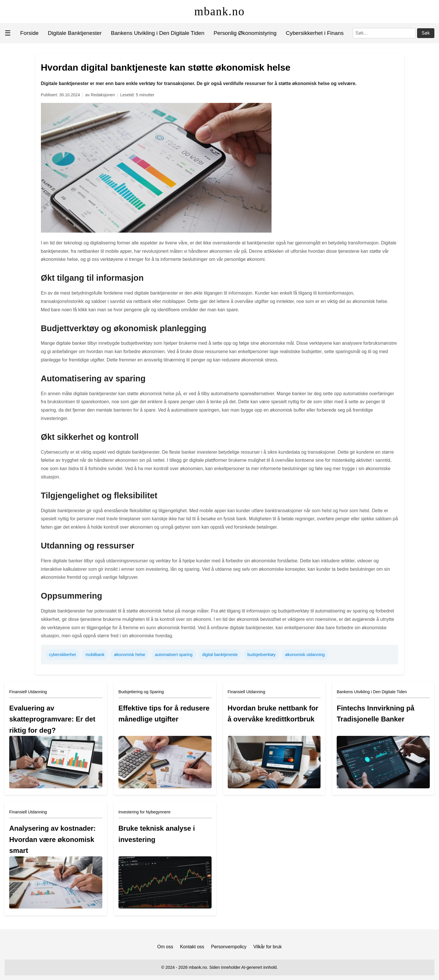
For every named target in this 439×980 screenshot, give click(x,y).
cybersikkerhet (62, 655)
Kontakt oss (192, 947)
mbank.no (219, 11)
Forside (29, 33)
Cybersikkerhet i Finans (315, 33)
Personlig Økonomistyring (245, 33)
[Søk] (384, 33)
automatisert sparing (174, 655)
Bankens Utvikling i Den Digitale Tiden (158, 33)
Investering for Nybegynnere (145, 812)
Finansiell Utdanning (28, 692)
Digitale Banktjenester (75, 33)
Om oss (165, 947)
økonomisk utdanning (305, 655)
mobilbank (95, 655)
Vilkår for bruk (267, 947)
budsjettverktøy (261, 655)
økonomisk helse (130, 655)
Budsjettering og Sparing (141, 692)
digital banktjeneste (220, 655)
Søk (426, 33)
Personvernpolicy (229, 947)
